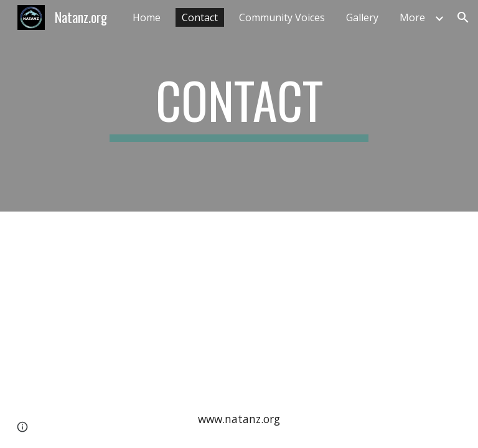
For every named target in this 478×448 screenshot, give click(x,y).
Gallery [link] (362, 17)
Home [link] (147, 17)
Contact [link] (200, 17)
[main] (239, 106)
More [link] (412, 17)
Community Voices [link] (282, 17)
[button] (463, 17)
